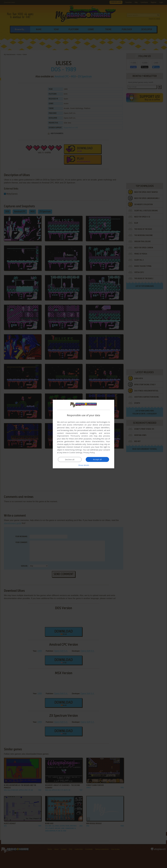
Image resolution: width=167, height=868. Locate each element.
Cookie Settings (76, 452)
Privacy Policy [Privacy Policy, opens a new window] (89, 452)
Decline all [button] (70, 459)
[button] (83, 465)
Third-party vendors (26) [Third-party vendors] (81, 436)
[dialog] (83, 434)
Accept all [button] (97, 459)
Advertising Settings (73, 450)
